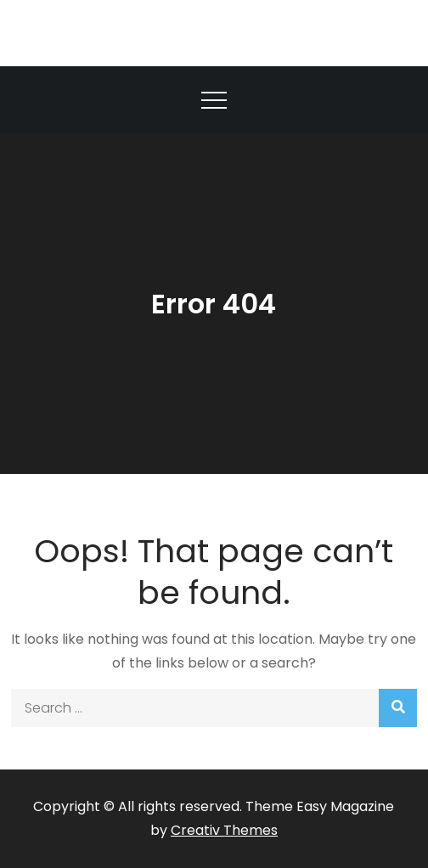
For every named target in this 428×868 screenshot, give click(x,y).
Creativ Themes (224, 830)
